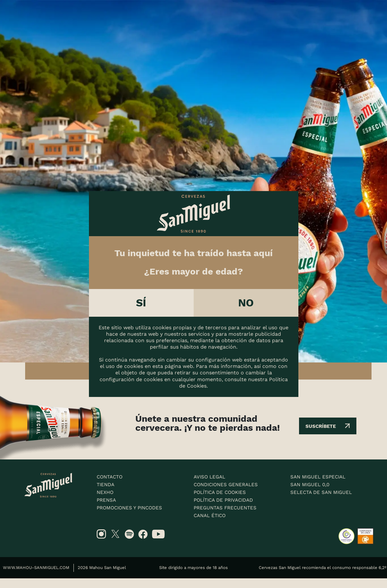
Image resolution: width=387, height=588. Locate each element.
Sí (141, 303)
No (246, 303)
